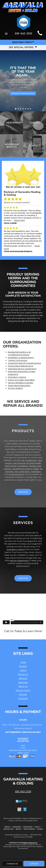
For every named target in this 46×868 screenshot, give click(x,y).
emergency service (16, 549)
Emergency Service (17, 377)
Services (23, 679)
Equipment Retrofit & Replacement (24, 363)
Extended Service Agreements (22, 369)
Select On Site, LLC (30, 843)
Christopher (28, 827)
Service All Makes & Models (21, 383)
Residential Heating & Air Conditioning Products (19, 354)
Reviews (23, 666)
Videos (23, 670)
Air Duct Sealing (15, 388)
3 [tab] (21, 109)
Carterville (17, 827)
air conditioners (30, 460)
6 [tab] (29, 109)
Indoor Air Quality (12, 146)
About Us (23, 686)
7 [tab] (31, 109)
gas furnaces (19, 463)
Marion (19, 829)
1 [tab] (16, 109)
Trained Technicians (18, 360)
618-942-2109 (23, 791)
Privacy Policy (23, 691)
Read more (20, 220)
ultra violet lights (22, 472)
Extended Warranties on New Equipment (22, 373)
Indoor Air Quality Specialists (21, 380)
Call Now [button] (34, 864)
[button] (23, 492)
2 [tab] (19, 109)
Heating (12, 123)
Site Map (23, 695)
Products (23, 675)
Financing (23, 683)
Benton (7, 827)
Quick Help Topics (23, 42)
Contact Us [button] (12, 864)
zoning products (17, 474)
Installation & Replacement (21, 358)
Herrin (37, 827)
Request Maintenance (23, 93)
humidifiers (23, 466)
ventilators (36, 472)
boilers (36, 469)
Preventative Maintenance (21, 366)
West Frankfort (29, 829)
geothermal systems (22, 469)
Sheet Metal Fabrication (19, 386)
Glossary (23, 699)
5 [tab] (26, 109)
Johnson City (8, 829)
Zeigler (40, 829)
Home (23, 662)
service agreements (19, 561)
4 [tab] (24, 109)
